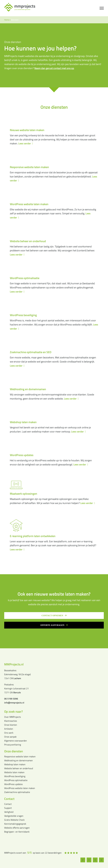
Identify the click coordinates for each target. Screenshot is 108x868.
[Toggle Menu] (102, 8)
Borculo (17, 692)
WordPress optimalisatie (16, 780)
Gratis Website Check (14, 820)
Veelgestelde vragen (14, 816)
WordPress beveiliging (15, 776)
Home (7, 20)
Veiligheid (9, 812)
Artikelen (9, 729)
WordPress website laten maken (20, 788)
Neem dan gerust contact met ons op (54, 68)
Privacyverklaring (13, 745)
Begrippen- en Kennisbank (17, 832)
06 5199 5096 (11, 699)
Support (8, 808)
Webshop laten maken (15, 764)
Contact (8, 804)
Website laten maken (14, 772)
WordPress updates (13, 784)
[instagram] (90, 860)
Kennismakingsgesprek (15, 824)
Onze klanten (11, 725)
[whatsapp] (96, 860)
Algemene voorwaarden (16, 741)
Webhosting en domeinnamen (18, 760)
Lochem (17, 678)
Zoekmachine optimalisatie (17, 792)
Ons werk (9, 733)
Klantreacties (11, 721)
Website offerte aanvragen (17, 828)
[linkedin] (102, 860)
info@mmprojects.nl (14, 703)
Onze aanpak (10, 737)
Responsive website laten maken (20, 756)
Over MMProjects (13, 717)
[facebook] (83, 860)
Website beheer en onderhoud (19, 768)
